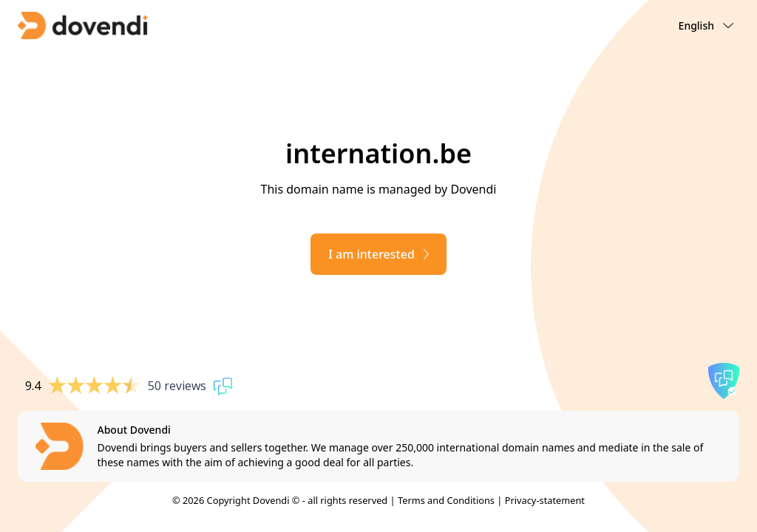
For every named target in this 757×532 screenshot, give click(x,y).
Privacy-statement (545, 500)
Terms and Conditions (446, 500)
